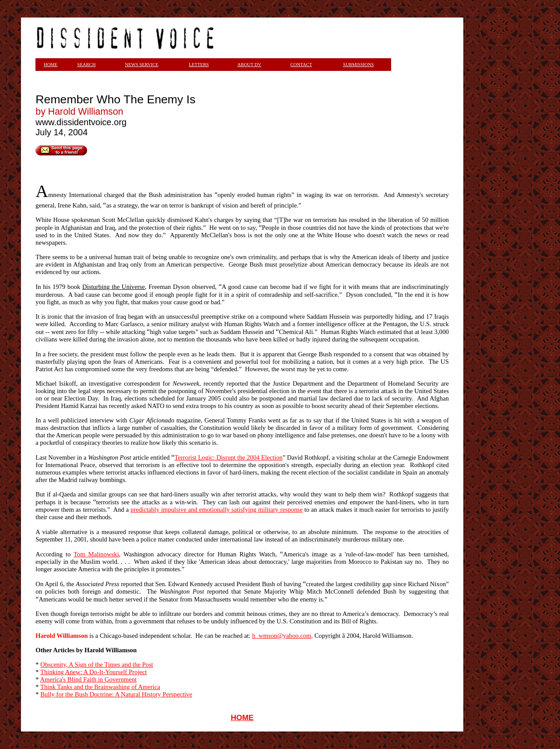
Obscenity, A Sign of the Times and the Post (97, 665)
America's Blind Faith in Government (89, 679)
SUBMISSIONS (358, 65)
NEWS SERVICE (142, 65)
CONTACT (301, 65)
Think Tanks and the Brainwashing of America (100, 687)
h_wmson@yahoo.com (282, 636)
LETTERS (199, 65)
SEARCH (87, 65)
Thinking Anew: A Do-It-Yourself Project (94, 672)
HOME (242, 717)
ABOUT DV (250, 65)
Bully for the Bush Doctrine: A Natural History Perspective (116, 694)
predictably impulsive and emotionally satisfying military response (216, 510)
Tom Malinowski (96, 554)
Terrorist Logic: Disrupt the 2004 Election (229, 457)
